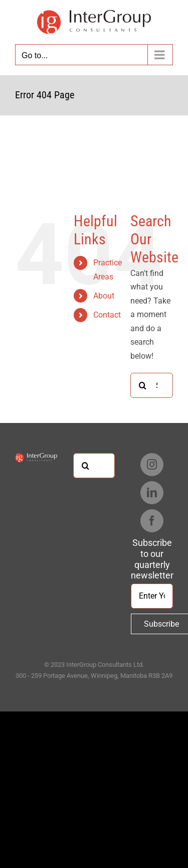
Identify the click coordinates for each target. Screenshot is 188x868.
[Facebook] (152, 521)
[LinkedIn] (152, 493)
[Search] (143, 385)
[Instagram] (152, 465)
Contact (107, 315)
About (104, 296)
